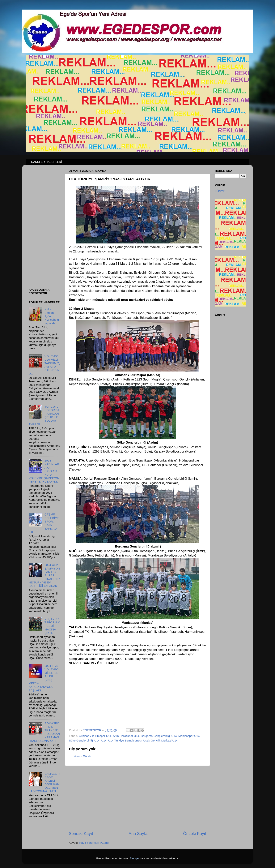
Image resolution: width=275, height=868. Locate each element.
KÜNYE (220, 191)
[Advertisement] (137, 798)
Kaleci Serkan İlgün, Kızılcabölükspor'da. (52, 316)
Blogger (135, 858)
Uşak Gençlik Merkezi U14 (160, 740)
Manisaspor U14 (189, 736)
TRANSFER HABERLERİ (46, 162)
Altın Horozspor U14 (126, 736)
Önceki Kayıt (195, 834)
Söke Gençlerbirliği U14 (84, 740)
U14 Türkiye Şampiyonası (125, 740)
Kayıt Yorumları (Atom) (94, 843)
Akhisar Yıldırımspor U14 (95, 736)
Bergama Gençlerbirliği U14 (159, 736)
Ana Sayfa (138, 834)
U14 (104, 740)
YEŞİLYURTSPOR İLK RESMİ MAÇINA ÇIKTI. (52, 626)
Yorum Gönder (83, 756)
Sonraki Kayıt (81, 834)
